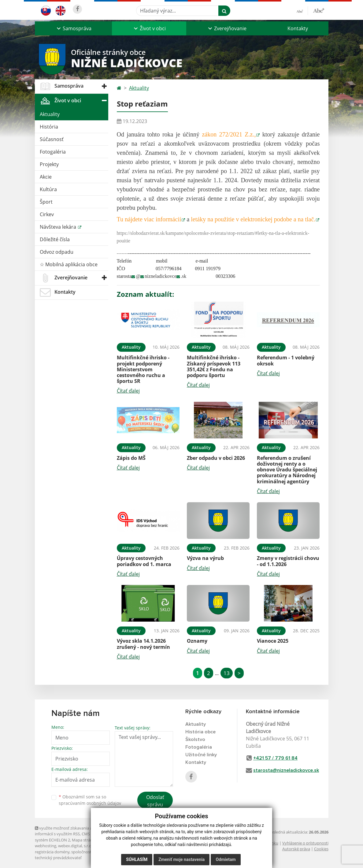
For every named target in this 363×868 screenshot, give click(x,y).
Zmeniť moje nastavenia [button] (181, 859)
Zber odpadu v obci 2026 (216, 458)
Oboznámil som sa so (90, 800)
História (49, 127)
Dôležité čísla (55, 239)
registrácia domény (52, 852)
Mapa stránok (85, 840)
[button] (73, 28)
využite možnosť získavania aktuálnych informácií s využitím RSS (72, 831)
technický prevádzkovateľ (58, 858)
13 (227, 673)
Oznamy (197, 641)
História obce (200, 732)
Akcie (46, 177)
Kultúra (48, 189)
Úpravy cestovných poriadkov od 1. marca (144, 561)
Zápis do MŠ (131, 458)
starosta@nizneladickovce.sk (286, 770)
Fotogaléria (53, 152)
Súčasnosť (52, 139)
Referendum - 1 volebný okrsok (286, 360)
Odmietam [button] (226, 859)
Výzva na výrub (205, 558)
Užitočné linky (201, 755)
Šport (46, 202)
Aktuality (50, 114)
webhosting (46, 846)
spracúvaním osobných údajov (90, 803)
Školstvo (195, 739)
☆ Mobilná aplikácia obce (69, 264)
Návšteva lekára (59, 227)
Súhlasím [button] (137, 859)
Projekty (49, 164)
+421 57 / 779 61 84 (275, 758)
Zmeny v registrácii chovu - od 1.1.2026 (288, 561)
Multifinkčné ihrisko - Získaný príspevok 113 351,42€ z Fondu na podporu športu (214, 366)
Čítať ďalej (128, 391)
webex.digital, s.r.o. (75, 846)
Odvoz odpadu (57, 252)
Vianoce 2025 (273, 641)
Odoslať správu (155, 801)
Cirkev (47, 214)
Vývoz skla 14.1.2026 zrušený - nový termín (143, 644)
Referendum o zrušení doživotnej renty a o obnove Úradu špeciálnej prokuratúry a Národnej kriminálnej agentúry (287, 470)
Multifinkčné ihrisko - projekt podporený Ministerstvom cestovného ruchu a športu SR (143, 369)
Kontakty (298, 28)
